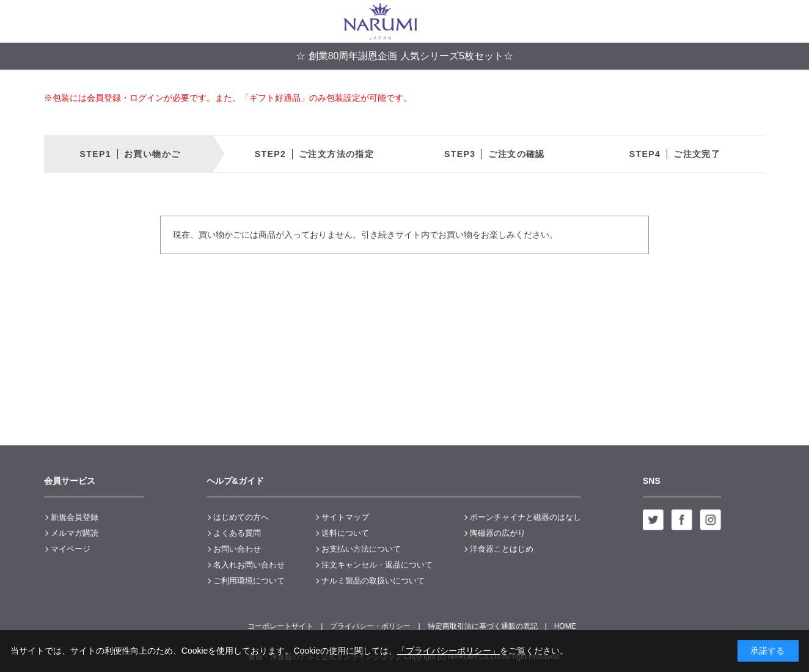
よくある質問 (237, 533)
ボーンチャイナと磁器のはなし (525, 517)
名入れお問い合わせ (249, 565)
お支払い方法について (361, 549)
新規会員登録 (75, 517)
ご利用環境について (249, 581)
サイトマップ (345, 517)
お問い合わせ (237, 549)
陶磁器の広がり (498, 533)
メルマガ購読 (75, 533)
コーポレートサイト (280, 626)
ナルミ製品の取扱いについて (373, 581)
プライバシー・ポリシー (370, 626)
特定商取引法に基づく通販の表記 (483, 626)
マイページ (71, 549)
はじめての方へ (241, 517)
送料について (345, 533)
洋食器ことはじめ (502, 549)
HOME (565, 626)
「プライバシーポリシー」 (448, 651)
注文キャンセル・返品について (377, 565)
